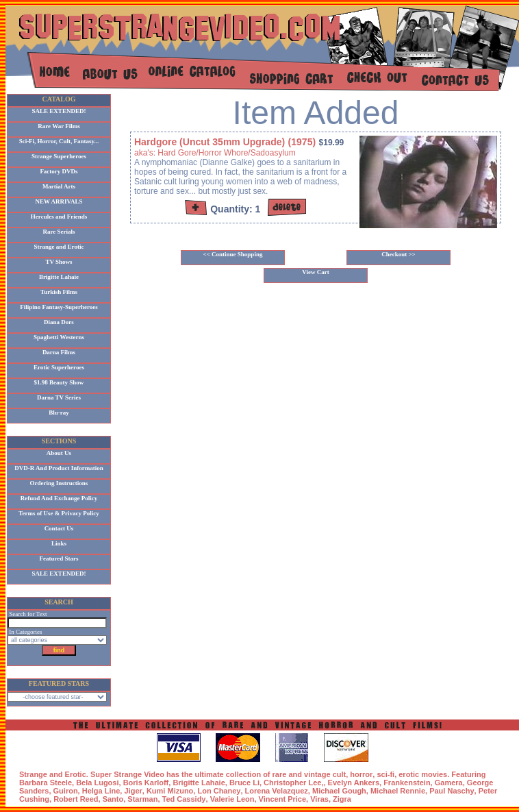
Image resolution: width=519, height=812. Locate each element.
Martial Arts (59, 186)
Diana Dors (59, 322)
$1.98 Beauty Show (59, 382)
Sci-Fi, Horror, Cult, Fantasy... (59, 141)
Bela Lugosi (97, 783)
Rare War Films (59, 126)
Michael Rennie (398, 791)
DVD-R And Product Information (59, 468)
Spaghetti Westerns (59, 337)
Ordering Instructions (59, 483)
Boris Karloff (146, 783)
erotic (409, 774)
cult (340, 774)
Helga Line (101, 791)
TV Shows (59, 262)
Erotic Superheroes (59, 367)
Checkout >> (398, 254)
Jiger (133, 791)
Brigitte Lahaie (59, 277)
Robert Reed (76, 799)
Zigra (342, 799)
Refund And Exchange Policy (59, 498)
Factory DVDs (59, 171)
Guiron (66, 791)
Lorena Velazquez (277, 791)
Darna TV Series (59, 397)
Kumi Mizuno (170, 791)
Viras (319, 799)
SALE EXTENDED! (59, 111)
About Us (59, 453)
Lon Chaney (219, 791)
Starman (142, 799)
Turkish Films (59, 292)
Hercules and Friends (59, 217)
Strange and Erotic (59, 247)
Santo (113, 799)
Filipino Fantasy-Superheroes (59, 307)
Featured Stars (59, 558)
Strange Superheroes (59, 156)
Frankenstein (407, 783)
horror (361, 774)
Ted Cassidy (184, 799)
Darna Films (59, 352)
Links (59, 543)
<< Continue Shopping (233, 254)
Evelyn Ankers (354, 783)
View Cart (315, 272)
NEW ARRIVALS (59, 201)
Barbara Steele (46, 783)
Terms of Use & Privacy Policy (59, 513)
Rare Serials (59, 232)
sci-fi (385, 774)
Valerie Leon (232, 799)
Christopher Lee (292, 783)
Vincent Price (283, 799)
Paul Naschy (452, 791)
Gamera (449, 783)
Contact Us (59, 528)
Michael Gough (339, 791)
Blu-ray (59, 413)
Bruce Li (244, 783)
